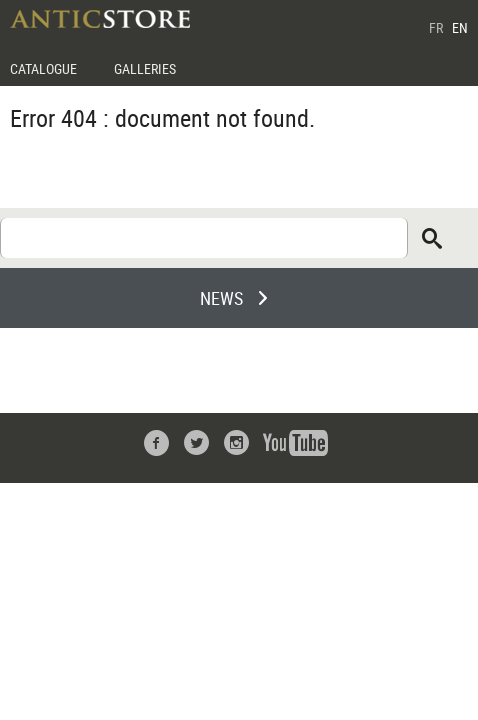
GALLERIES (145, 68)
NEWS (221, 298)
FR (436, 27)
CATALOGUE (43, 68)
